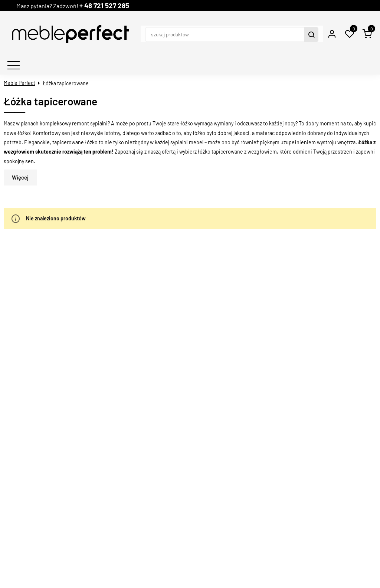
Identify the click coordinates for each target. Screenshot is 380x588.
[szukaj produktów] (203, 27)
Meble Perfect (19, 68)
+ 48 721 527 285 (118, 5)
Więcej (20, 163)
